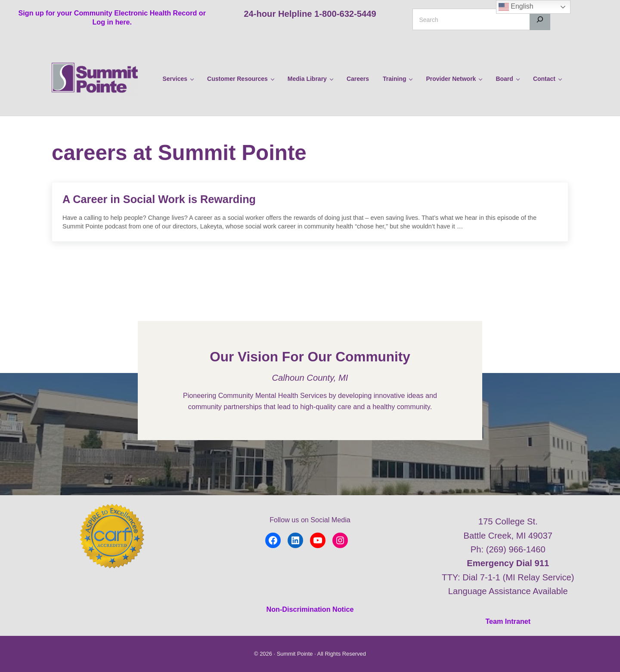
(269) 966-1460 (516, 549)
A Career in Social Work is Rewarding (159, 199)
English (516, 7)
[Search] (540, 19)
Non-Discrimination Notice (310, 609)
